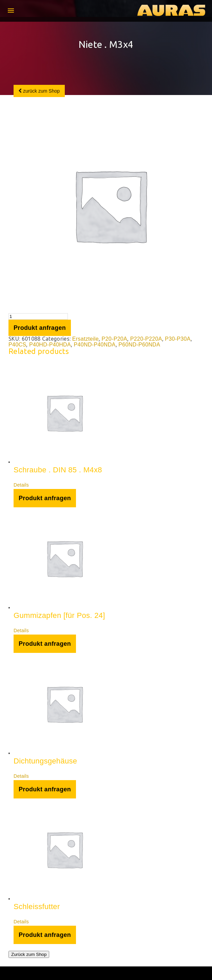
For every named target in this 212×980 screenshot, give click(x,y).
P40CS (17, 345)
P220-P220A (146, 339)
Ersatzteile (85, 339)
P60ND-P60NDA (139, 345)
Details (21, 485)
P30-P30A (178, 339)
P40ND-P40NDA (95, 345)
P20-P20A (115, 339)
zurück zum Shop (39, 91)
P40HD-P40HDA (50, 345)
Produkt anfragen (40, 328)
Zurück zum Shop (29, 954)
